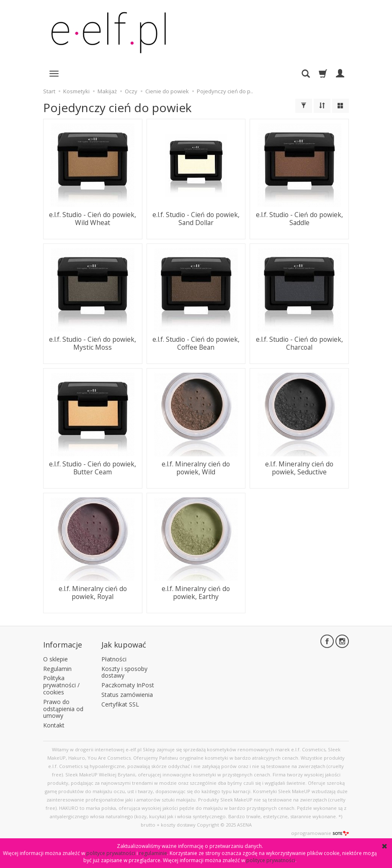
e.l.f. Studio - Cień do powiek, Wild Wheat (93, 218)
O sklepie (55, 656)
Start (49, 91)
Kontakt (54, 722)
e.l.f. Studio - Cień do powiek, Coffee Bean (196, 343)
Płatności (114, 656)
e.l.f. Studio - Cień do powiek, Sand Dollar (196, 218)
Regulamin (57, 665)
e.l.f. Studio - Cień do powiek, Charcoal (299, 343)
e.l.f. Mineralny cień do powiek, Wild (196, 467)
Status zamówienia (127, 691)
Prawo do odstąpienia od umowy (63, 705)
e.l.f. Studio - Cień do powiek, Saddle (299, 218)
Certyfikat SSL (120, 701)
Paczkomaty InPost (128, 682)
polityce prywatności (111, 853)
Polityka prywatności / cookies (61, 682)
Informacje (63, 643)
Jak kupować (124, 643)
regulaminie (153, 853)
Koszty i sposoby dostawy (124, 668)
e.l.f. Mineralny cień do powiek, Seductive (299, 467)
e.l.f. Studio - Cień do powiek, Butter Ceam (93, 467)
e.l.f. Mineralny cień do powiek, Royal (93, 592)
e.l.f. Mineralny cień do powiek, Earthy (196, 592)
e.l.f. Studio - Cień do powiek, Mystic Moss (93, 343)
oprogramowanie (320, 830)
